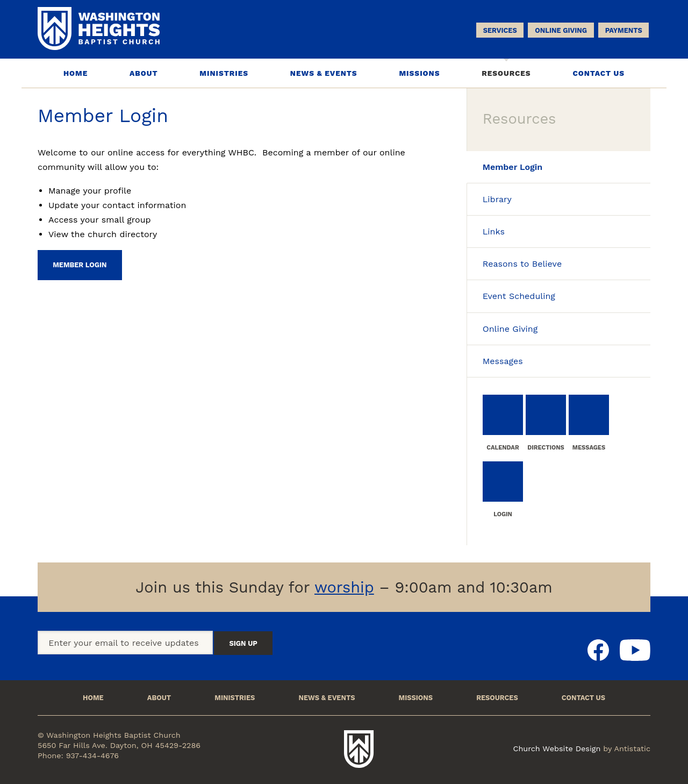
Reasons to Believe (522, 264)
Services (500, 30)
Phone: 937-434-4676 (78, 756)
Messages (503, 361)
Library (497, 199)
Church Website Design (557, 749)
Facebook (598, 650)
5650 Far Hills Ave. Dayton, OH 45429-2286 (119, 745)
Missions (419, 73)
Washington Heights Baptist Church (359, 749)
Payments (624, 30)
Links (494, 231)
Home (76, 73)
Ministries (224, 73)
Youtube (635, 650)
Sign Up (243, 643)
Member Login (80, 265)
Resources (506, 73)
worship (344, 587)
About (144, 73)
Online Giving (561, 30)
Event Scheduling (519, 296)
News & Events (324, 73)
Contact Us (599, 73)
